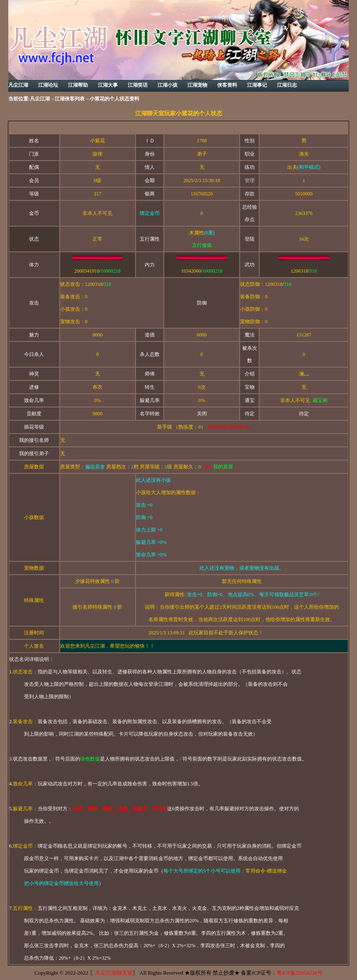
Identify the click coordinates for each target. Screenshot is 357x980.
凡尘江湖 (40, 99)
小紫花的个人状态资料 (114, 99)
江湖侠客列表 (70, 99)
